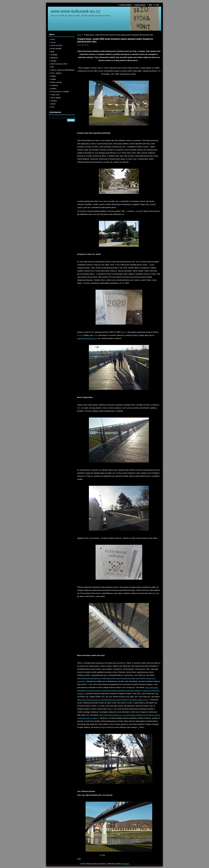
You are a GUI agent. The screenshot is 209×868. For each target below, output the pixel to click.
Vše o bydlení (56, 98)
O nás (53, 42)
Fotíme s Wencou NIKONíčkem (63, 70)
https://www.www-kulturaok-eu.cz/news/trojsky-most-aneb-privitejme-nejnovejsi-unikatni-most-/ (113, 700)
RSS (151, 5)
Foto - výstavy (56, 73)
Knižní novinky (56, 82)
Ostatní (54, 89)
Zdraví (53, 104)
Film (52, 67)
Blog (53, 52)
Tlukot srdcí (55, 95)
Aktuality (54, 55)
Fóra (53, 107)
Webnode (125, 864)
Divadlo (54, 61)
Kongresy (54, 85)
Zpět (79, 859)
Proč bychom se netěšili (60, 92)
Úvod (79, 35)
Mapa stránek (140, 5)
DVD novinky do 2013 (59, 64)
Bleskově (54, 58)
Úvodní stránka (126, 5)
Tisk (157, 5)
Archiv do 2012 (56, 45)
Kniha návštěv (56, 49)
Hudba (53, 79)
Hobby (53, 76)
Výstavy (54, 101)
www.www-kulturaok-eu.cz (87, 338)
